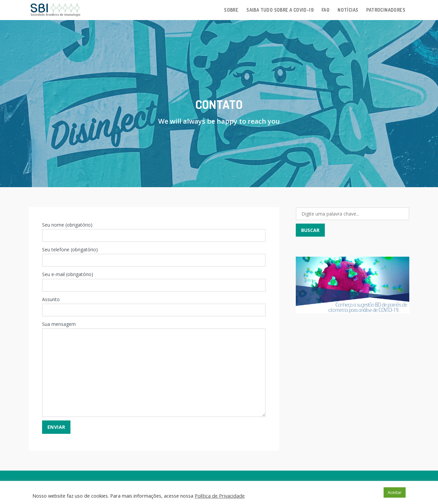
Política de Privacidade (220, 496)
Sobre (231, 10)
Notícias (348, 10)
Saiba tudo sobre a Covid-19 (280, 10)
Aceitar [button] (395, 492)
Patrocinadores (386, 10)
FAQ (325, 10)
